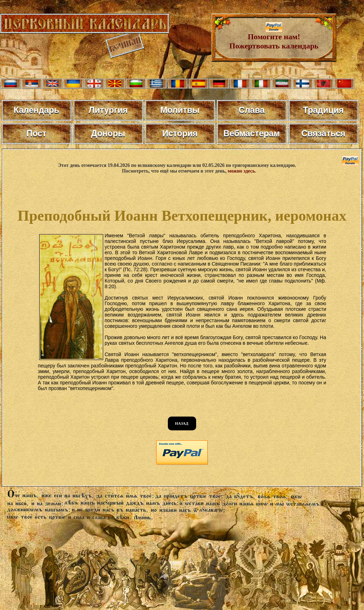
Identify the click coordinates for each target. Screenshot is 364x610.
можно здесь (241, 171)
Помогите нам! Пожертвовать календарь (274, 38)
